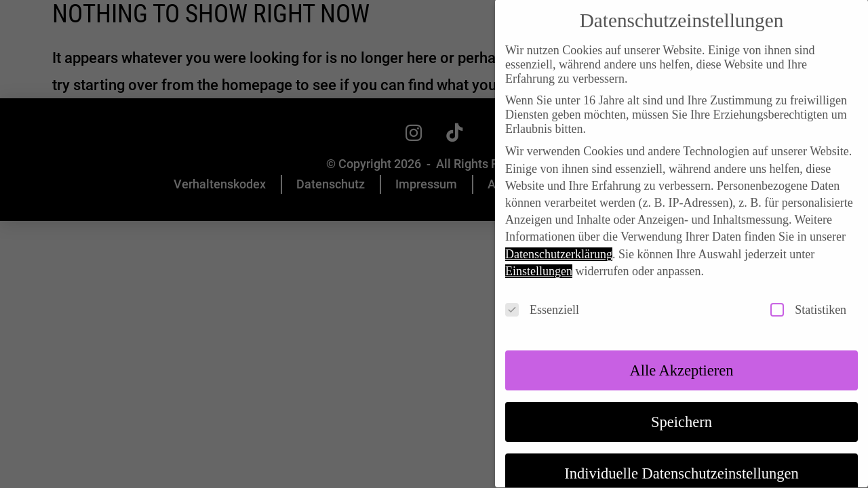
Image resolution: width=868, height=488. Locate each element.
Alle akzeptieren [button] (681, 357)
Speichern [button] (682, 408)
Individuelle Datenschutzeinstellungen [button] (682, 460)
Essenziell (542, 297)
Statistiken (808, 297)
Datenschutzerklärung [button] (559, 241)
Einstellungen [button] (539, 258)
